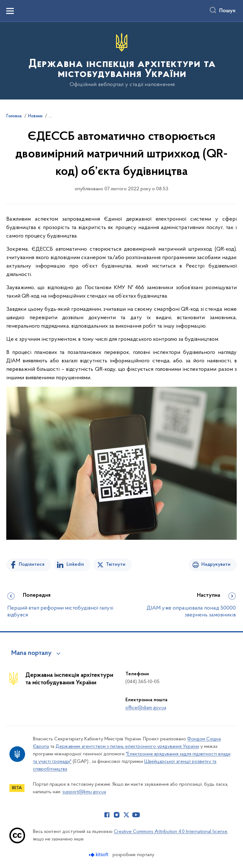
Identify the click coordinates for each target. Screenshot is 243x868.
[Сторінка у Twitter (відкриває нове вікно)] (126, 815)
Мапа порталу (32, 653)
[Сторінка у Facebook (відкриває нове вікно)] (107, 815)
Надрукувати (216, 564)
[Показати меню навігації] (10, 11)
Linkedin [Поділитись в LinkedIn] (75, 564)
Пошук (227, 11)
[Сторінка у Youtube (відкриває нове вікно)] (136, 815)
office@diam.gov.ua (146, 708)
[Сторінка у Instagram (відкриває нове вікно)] (117, 815)
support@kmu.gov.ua (84, 792)
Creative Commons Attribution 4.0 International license (171, 832)
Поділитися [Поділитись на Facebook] (32, 564)
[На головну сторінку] (121, 60)
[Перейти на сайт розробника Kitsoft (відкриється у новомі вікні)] (99, 855)
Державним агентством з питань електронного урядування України (127, 747)
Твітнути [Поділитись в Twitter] (116, 564)
